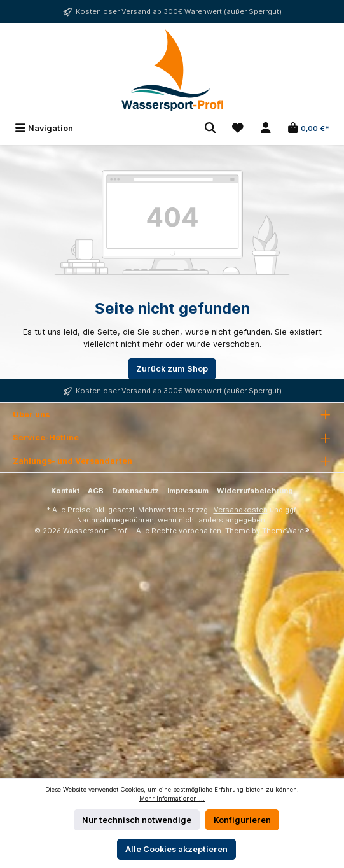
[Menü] (44, 128)
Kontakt (65, 491)
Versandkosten (241, 510)
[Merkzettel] (238, 128)
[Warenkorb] (308, 128)
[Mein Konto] (266, 128)
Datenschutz (135, 491)
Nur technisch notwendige (137, 820)
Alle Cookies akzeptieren (176, 849)
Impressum (188, 491)
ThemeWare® (286, 531)
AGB (96, 491)
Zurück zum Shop (172, 369)
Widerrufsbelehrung (255, 491)
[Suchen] (210, 128)
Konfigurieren (242, 820)
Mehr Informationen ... (172, 798)
